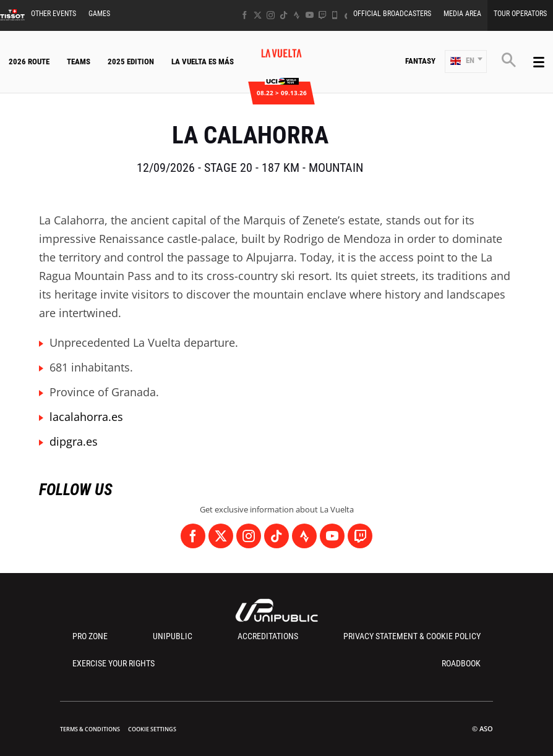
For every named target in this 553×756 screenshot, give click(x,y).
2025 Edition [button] (131, 62)
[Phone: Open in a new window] (335, 15)
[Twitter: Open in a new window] (258, 15)
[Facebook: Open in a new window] (245, 15)
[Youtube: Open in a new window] (310, 15)
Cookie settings (152, 729)
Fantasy (420, 61)
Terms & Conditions (90, 729)
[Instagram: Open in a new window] (271, 15)
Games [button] (99, 14)
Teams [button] (79, 62)
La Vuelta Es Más (203, 62)
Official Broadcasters (392, 14)
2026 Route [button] (29, 62)
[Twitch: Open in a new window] (322, 15)
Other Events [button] (54, 14)
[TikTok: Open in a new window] (284, 15)
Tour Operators (520, 14)
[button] (466, 62)
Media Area (462, 14)
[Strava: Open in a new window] (297, 15)
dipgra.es (74, 441)
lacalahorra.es (86, 417)
